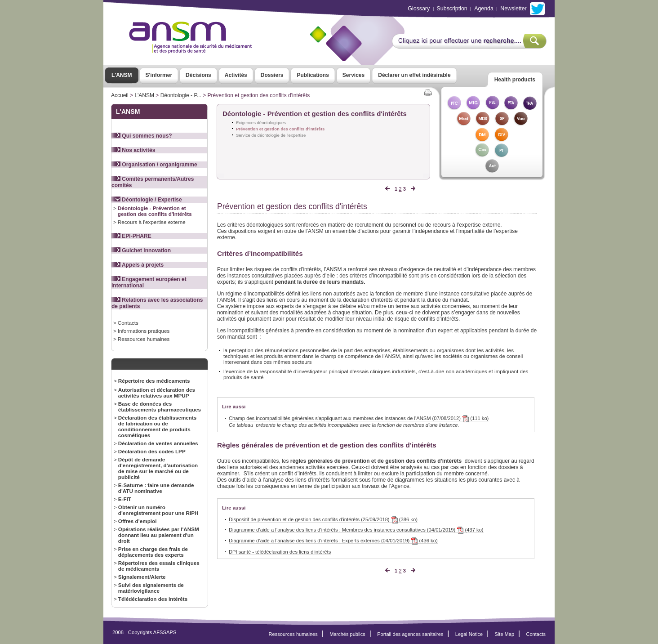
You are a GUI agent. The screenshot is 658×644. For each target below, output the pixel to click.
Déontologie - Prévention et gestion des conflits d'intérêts (155, 211)
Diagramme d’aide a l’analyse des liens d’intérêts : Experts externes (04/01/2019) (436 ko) (333, 541)
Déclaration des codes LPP (152, 451)
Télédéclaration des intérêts (153, 599)
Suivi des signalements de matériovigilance (151, 588)
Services (353, 75)
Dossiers (272, 75)
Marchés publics (347, 634)
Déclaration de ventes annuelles (158, 443)
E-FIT (125, 499)
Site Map (505, 634)
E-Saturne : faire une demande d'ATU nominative (156, 488)
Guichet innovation (141, 250)
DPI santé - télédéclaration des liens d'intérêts (280, 552)
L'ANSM (122, 75)
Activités (236, 75)
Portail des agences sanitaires (410, 634)
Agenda (484, 9)
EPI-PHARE (131, 236)
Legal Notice (469, 634)
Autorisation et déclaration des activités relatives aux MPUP (157, 393)
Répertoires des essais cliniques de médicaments (159, 566)
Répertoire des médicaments (154, 381)
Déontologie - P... (181, 95)
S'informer (159, 75)
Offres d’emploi (138, 521)
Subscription (452, 9)
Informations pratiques (144, 331)
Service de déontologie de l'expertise (271, 135)
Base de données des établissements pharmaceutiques (160, 407)
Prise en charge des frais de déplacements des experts (153, 552)
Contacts (128, 323)
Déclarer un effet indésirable (414, 75)
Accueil (120, 95)
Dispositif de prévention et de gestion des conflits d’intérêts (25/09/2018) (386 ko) (323, 520)
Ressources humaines (144, 339)
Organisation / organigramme (154, 165)
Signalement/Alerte (142, 577)
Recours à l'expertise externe (152, 222)
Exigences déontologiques (261, 123)
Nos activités (133, 150)
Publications (313, 75)
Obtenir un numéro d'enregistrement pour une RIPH (158, 510)
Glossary (419, 9)
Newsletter (513, 9)
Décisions (198, 75)
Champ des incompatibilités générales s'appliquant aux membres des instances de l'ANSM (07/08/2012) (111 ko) (359, 418)
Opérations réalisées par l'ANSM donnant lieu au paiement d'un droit (159, 535)
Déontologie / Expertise (147, 200)
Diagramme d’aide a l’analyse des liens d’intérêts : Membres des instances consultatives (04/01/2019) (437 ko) (356, 530)
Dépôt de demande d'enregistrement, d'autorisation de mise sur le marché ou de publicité (158, 468)
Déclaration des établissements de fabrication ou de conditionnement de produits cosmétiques (158, 426)
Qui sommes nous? (142, 136)
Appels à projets (138, 265)
